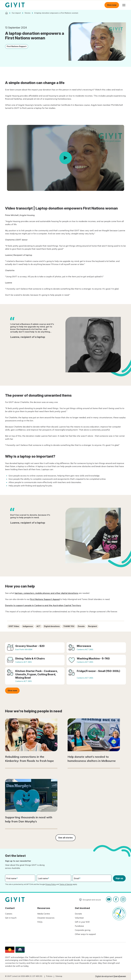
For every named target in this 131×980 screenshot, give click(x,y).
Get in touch (11, 918)
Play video (66, 158)
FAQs (40, 922)
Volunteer (79, 918)
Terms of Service (66, 884)
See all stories (65, 838)
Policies (49, 976)
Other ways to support (85, 934)
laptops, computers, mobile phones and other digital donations (46, 593)
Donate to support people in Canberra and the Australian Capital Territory (43, 605)
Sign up (119, 878)
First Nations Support (17, 46)
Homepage (15, 5)
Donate (81, 626)
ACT (38, 626)
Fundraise (79, 926)
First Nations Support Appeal (45, 599)
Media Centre (44, 914)
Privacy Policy (51, 884)
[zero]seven (120, 976)
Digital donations (52, 626)
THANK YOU (69, 626)
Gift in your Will (82, 922)
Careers (9, 914)
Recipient (93, 626)
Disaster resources (46, 918)
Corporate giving (83, 930)
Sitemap (59, 976)
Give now (112, 5)
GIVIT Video (14, 626)
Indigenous (28, 626)
